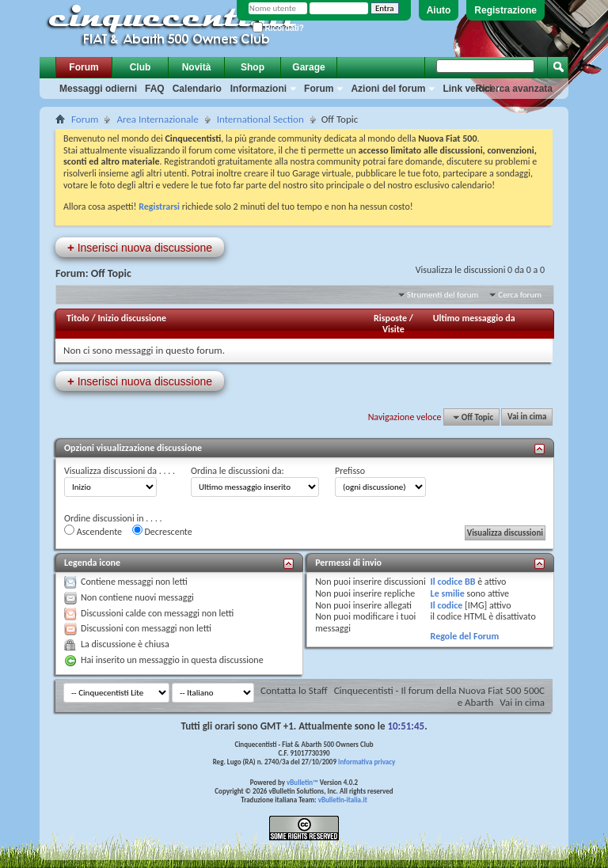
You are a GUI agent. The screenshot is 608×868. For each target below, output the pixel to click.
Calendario (197, 89)
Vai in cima (527, 417)
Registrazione (505, 10)
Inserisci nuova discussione (140, 247)
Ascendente (93, 531)
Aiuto (439, 10)
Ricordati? (278, 28)
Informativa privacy (367, 762)
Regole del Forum (465, 636)
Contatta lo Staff (294, 690)
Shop (253, 67)
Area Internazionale (157, 119)
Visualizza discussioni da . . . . (120, 471)
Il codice (447, 605)
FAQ (155, 89)
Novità (197, 67)
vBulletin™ (302, 782)
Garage (308, 67)
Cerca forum (520, 295)
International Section (260, 119)
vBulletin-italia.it (343, 800)
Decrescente (162, 531)
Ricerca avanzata (514, 89)
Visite (393, 329)
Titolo (78, 318)
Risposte (390, 318)
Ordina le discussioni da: (237, 471)
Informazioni (258, 89)
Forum (84, 67)
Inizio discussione (132, 318)
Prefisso (350, 471)
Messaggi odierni (98, 89)
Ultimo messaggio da (474, 318)
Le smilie (448, 593)
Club (141, 67)
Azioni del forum (388, 89)
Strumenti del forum (443, 295)
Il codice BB (453, 582)
